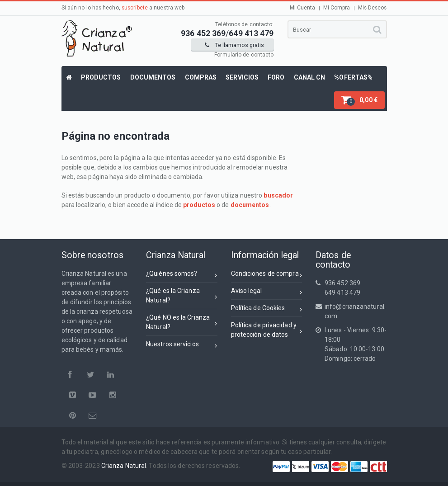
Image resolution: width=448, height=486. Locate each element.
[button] (359, 100)
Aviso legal (267, 292)
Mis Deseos (373, 8)
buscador (278, 195)
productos (199, 205)
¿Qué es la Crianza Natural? (182, 295)
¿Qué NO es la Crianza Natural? (182, 322)
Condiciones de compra (267, 275)
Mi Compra (337, 8)
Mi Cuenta (303, 8)
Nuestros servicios (182, 346)
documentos (250, 205)
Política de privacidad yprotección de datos (267, 330)
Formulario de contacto (244, 55)
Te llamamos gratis (234, 45)
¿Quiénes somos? (182, 275)
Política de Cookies (267, 309)
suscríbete (135, 8)
